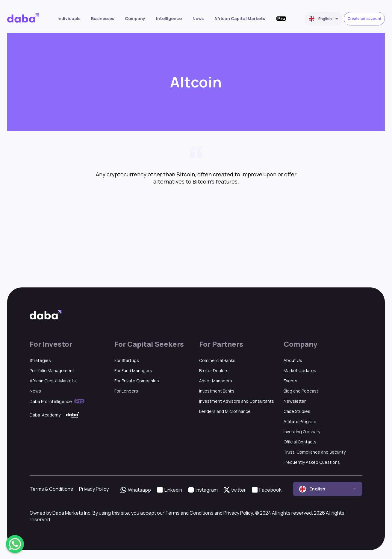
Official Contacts (300, 442)
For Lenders (126, 391)
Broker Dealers (214, 371)
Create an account (364, 18)
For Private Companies (137, 381)
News (198, 18)
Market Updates (300, 371)
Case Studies (297, 411)
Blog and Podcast (301, 391)
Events (290, 381)
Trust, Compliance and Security (315, 452)
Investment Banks (217, 391)
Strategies (40, 360)
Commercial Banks (217, 360)
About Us (293, 360)
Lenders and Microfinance (225, 411)
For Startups (127, 360)
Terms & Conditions (51, 489)
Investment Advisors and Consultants (237, 401)
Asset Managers (216, 381)
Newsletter (295, 401)
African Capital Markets (240, 18)
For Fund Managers (133, 371)
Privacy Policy (94, 489)
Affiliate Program (300, 421)
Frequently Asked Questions (312, 462)
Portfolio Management (52, 371)
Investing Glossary (302, 432)
